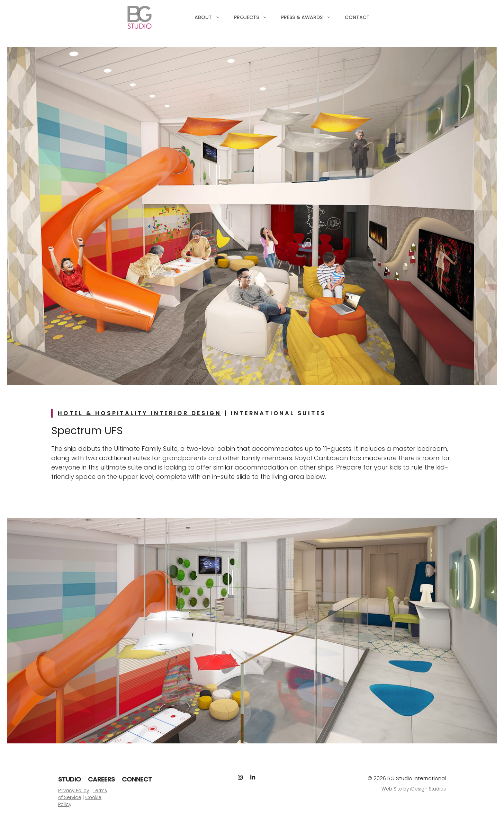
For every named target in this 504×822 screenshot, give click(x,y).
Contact (357, 17)
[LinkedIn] (253, 777)
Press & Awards (309, 17)
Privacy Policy (74, 791)
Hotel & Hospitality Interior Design (139, 413)
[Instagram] (240, 777)
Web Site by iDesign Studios (414, 789)
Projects (254, 17)
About (211, 17)
